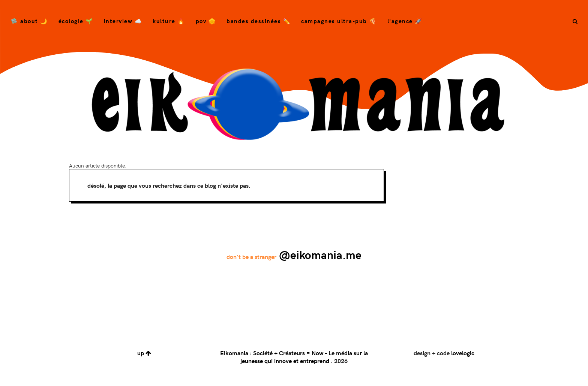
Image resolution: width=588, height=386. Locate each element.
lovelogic (463, 353)
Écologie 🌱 (76, 21)
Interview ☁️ (123, 21)
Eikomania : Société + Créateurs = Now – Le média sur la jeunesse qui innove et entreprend (294, 357)
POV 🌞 (206, 21)
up (144, 353)
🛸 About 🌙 (29, 21)
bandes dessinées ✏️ (259, 21)
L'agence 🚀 (405, 21)
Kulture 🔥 (169, 21)
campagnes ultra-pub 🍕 (339, 21)
